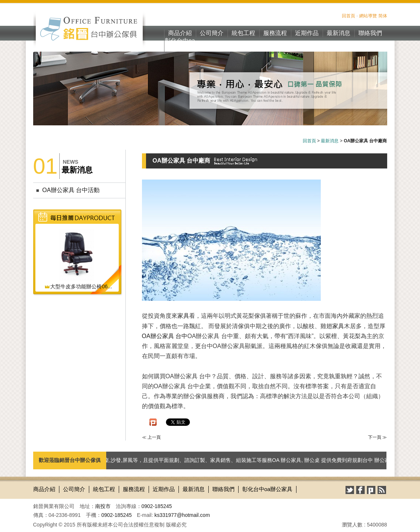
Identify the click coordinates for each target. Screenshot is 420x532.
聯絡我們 (370, 33)
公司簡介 (212, 33)
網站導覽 (368, 16)
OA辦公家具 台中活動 (71, 190)
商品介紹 (180, 33)
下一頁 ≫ (377, 437)
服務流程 (275, 33)
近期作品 (307, 33)
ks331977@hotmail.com (182, 515)
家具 (183, 316)
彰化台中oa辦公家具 (180, 45)
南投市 (103, 506)
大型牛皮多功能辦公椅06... (78, 286)
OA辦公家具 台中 (165, 336)
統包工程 (243, 33)
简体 (383, 16)
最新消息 (339, 33)
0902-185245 (157, 506)
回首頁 (348, 16)
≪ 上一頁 (151, 437)
